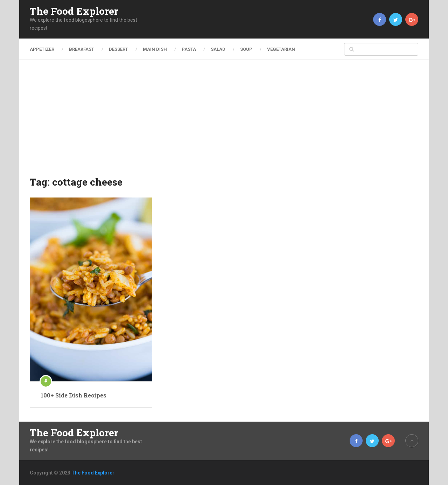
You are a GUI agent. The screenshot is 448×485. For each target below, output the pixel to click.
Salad (218, 49)
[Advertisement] (224, 123)
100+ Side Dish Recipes (73, 395)
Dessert (118, 49)
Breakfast (82, 49)
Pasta (189, 49)
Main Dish (155, 49)
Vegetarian (281, 49)
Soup (246, 49)
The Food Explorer (74, 11)
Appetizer (42, 49)
